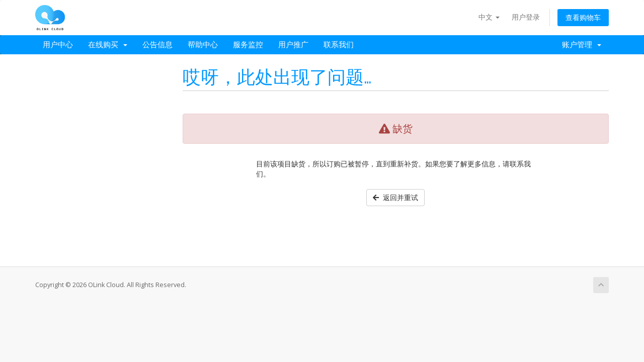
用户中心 (58, 45)
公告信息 (157, 45)
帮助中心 (203, 45)
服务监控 (248, 45)
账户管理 (582, 45)
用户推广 (293, 45)
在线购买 (108, 45)
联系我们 (339, 45)
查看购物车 (583, 17)
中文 (489, 17)
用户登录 (526, 17)
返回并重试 (395, 197)
